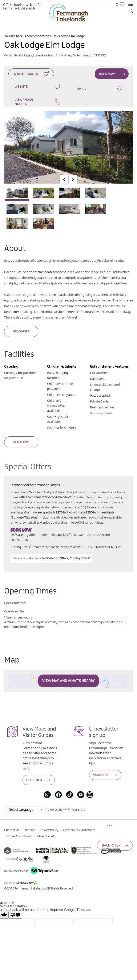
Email (100, 89)
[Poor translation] (15, 915)
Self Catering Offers (55, 559)
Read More (21, 332)
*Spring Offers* (80, 559)
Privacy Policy (49, 830)
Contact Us (12, 830)
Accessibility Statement (79, 830)
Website (37, 87)
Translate (74, 810)
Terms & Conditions (18, 836)
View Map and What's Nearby (68, 681)
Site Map (30, 830)
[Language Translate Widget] (26, 810)
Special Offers (28, 467)
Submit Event (45, 836)
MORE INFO (34, 780)
